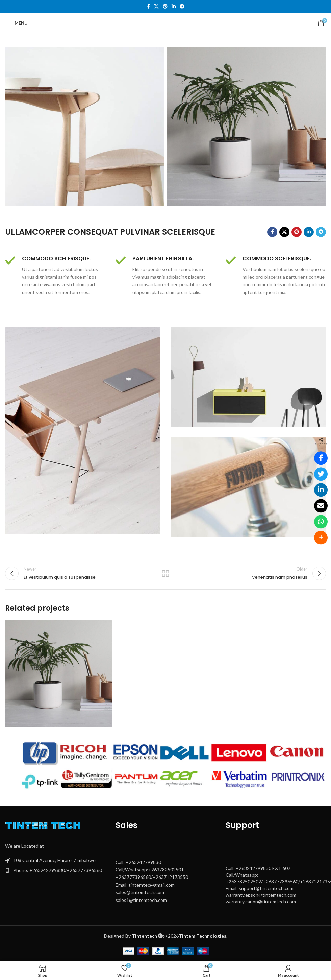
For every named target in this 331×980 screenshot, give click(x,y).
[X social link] (156, 7)
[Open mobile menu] (16, 23)
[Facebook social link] (148, 7)
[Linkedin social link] (174, 7)
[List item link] (55, 870)
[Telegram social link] (182, 7)
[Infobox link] (55, 276)
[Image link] (45, 827)
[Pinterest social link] (165, 7)
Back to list (165, 573)
